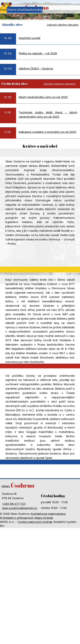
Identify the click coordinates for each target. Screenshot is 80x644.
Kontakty (37, 10)
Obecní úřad (15, 10)
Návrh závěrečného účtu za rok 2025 (43, 97)
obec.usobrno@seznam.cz (20, 508)
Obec (27, 10)
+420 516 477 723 (14, 504)
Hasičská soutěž (30, 38)
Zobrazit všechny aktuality (63, 25)
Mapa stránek (44, 518)
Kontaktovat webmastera (48, 514)
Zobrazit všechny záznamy (60, 84)
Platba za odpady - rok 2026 (38, 53)
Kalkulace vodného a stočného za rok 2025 (47, 132)
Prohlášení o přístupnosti (17, 518)
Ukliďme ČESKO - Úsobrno (36, 69)
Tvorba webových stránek (35, 522)
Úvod (3, 10)
